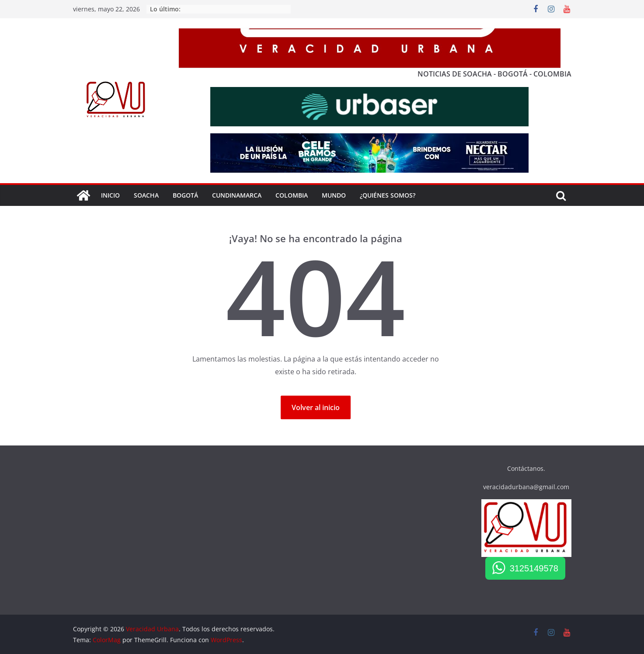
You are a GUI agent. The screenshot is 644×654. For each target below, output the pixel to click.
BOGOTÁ (185, 195)
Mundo (334, 195)
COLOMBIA (292, 195)
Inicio (110, 195)
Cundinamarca (237, 195)
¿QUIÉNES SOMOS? (388, 195)
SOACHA (146, 195)
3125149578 (534, 568)
